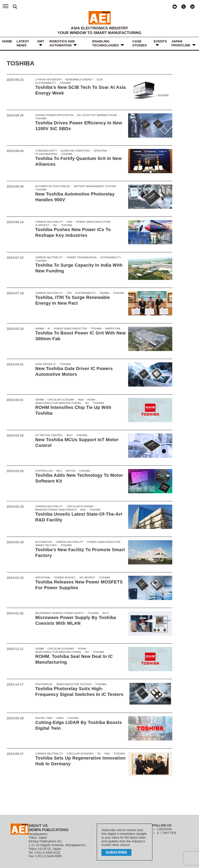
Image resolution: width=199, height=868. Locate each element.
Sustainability (112, 80)
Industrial (43, 578)
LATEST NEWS (23, 43)
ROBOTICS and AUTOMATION (62, 43)
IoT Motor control (48, 435)
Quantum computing (74, 151)
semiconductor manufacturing (57, 403)
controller (44, 471)
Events (160, 41)
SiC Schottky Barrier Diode (94, 115)
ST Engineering (46, 154)
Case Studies (139, 43)
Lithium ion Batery (48, 80)
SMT (41, 41)
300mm (39, 329)
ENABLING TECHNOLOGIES (106, 43)
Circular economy (60, 400)
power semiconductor (69, 329)
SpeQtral (97, 151)
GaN (68, 222)
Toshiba (41, 83)
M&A (79, 400)
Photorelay (44, 684)
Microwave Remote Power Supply (58, 613)
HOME (7, 41)
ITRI (67, 293)
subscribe (117, 852)
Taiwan (101, 293)
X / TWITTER (166, 833)
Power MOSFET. (63, 578)
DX (96, 754)
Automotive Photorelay (52, 186)
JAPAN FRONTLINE (181, 43)
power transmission (79, 258)
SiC (54, 226)
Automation (43, 542)
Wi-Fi (102, 613)
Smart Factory (46, 546)
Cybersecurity (46, 151)
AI (48, 329)
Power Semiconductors (90, 222)
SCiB (96, 80)
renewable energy (77, 80)
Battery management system (92, 186)
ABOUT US (38, 826)
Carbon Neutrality (48, 222)
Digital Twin (43, 718)
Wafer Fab (109, 329)
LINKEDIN (164, 829)
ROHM (89, 400)
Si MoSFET (42, 226)
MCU (68, 435)
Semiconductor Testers (72, 684)
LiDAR (59, 718)
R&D (81, 510)
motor (69, 471)
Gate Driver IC (45, 364)
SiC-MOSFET (85, 578)
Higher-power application (53, 115)
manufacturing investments (55, 510)
